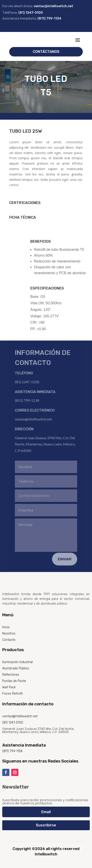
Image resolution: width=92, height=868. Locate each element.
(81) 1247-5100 (31, 13)
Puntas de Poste (14, 681)
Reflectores (11, 675)
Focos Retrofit (12, 694)
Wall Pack (9, 687)
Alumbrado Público (16, 668)
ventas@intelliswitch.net (53, 6)
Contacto (9, 640)
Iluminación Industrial (18, 662)
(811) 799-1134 (49, 19)
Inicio (6, 627)
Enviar (64, 558)
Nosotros (9, 634)
